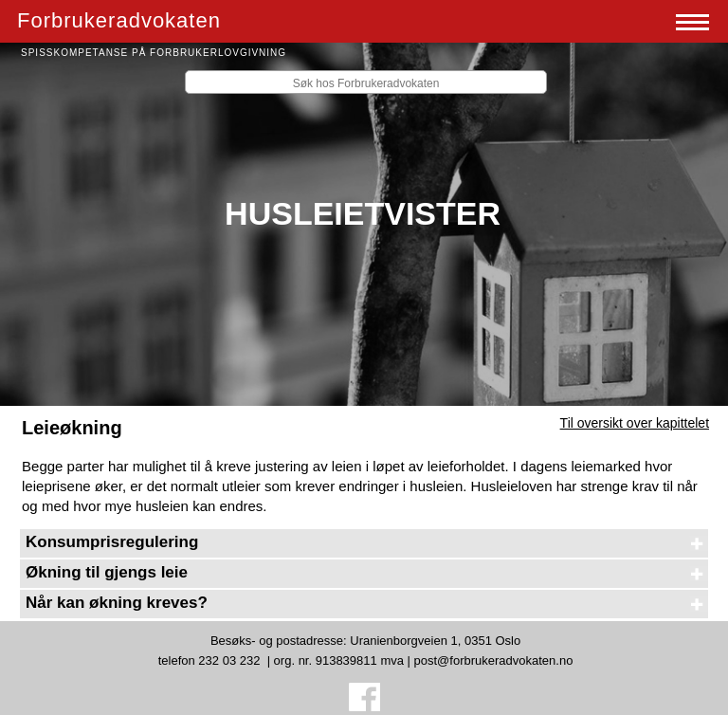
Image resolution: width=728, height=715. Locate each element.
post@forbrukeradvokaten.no (494, 660)
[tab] (364, 543)
